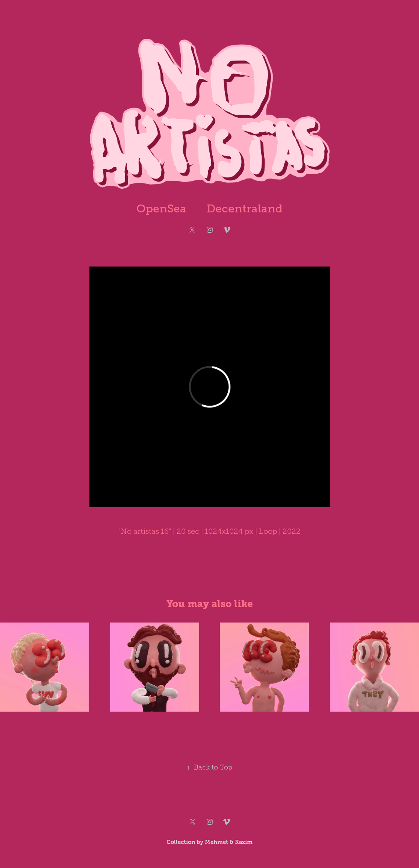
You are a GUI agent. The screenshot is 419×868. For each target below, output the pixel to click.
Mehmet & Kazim (229, 842)
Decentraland (245, 209)
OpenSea (161, 209)
